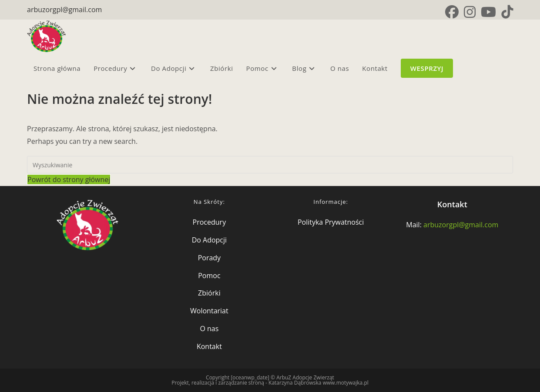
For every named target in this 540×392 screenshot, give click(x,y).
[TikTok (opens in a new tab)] (506, 12)
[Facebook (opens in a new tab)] (452, 12)
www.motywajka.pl (346, 383)
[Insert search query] (270, 165)
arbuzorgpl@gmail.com (64, 10)
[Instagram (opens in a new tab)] (470, 12)
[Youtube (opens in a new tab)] (488, 12)
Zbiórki (209, 293)
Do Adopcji (209, 240)
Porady (209, 258)
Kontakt (209, 346)
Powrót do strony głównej (69, 179)
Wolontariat (209, 311)
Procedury (210, 222)
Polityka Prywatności (331, 222)
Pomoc (209, 276)
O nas (209, 329)
